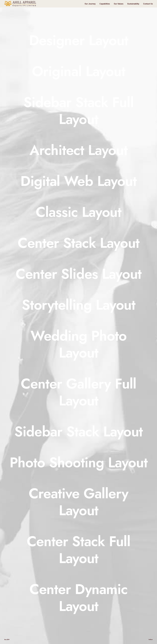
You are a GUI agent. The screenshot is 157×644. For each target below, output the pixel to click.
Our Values (119, 4)
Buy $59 (7, 640)
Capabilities (105, 4)
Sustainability (133, 4)
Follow (151, 640)
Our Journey (90, 4)
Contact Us (148, 4)
